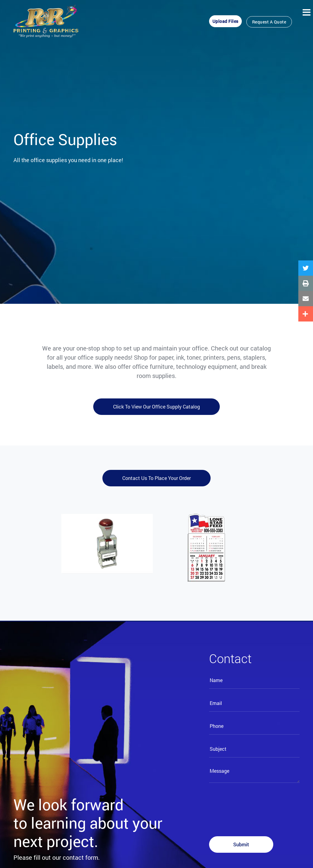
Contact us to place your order (156, 478)
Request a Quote (269, 22)
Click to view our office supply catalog (156, 407)
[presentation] (256, 806)
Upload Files (225, 21)
